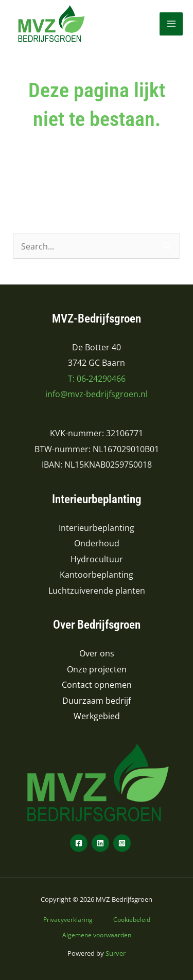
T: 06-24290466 (97, 378)
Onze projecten (97, 669)
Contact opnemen (97, 684)
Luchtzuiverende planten (97, 590)
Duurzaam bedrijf (97, 700)
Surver (116, 953)
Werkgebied (97, 716)
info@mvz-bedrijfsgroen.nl (97, 394)
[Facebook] (79, 843)
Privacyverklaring (68, 919)
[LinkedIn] (100, 843)
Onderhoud (97, 543)
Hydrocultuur (97, 559)
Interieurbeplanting (97, 528)
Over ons (97, 653)
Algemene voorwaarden (97, 935)
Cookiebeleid (132, 919)
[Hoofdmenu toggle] (171, 24)
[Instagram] (122, 843)
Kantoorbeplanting (97, 574)
